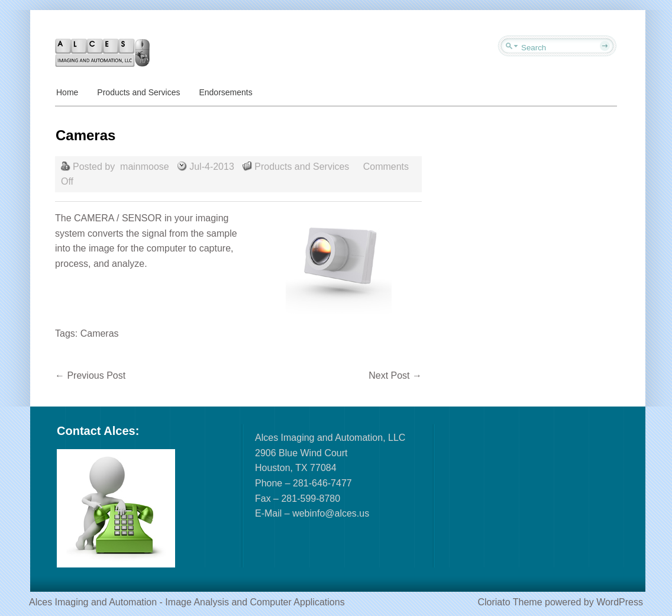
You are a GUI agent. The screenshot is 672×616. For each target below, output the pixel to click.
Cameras (100, 333)
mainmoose (145, 167)
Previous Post (90, 375)
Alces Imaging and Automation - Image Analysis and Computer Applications (187, 602)
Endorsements (225, 92)
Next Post (395, 375)
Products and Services (138, 92)
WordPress (620, 602)
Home (67, 92)
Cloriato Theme (510, 602)
